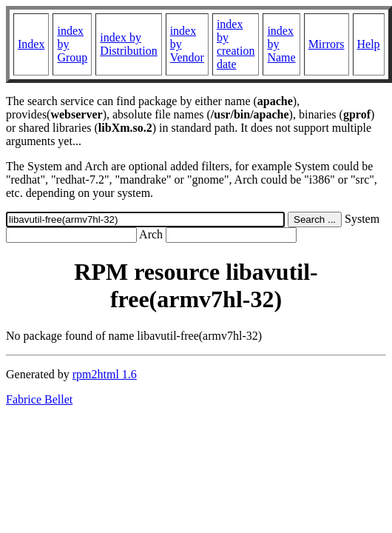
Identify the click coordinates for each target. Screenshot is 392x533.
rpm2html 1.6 (105, 374)
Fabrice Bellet (39, 399)
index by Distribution (128, 44)
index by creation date (236, 44)
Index (31, 44)
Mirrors (327, 44)
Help (369, 44)
